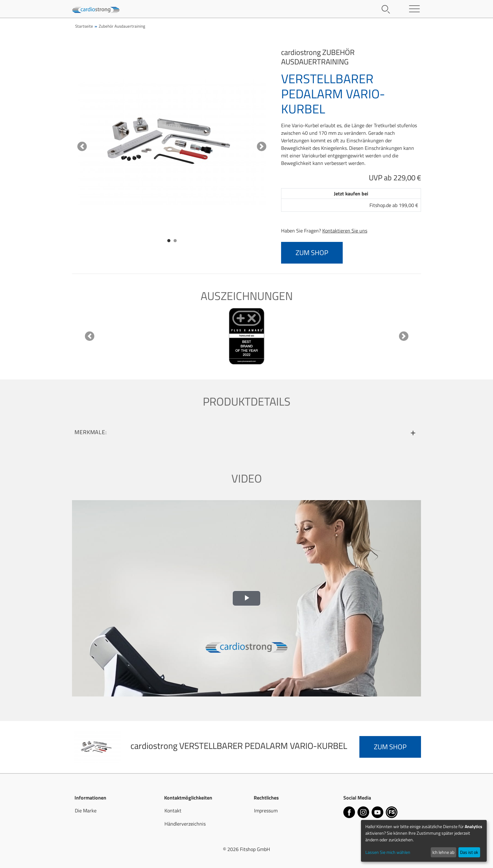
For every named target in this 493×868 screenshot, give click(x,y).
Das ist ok (469, 852)
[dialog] (424, 841)
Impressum (266, 811)
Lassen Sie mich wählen (388, 852)
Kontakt (173, 811)
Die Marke (86, 811)
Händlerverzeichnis (185, 824)
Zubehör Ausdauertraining (122, 26)
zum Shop (312, 253)
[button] (82, 146)
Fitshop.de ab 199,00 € (394, 205)
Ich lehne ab (443, 852)
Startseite (84, 26)
